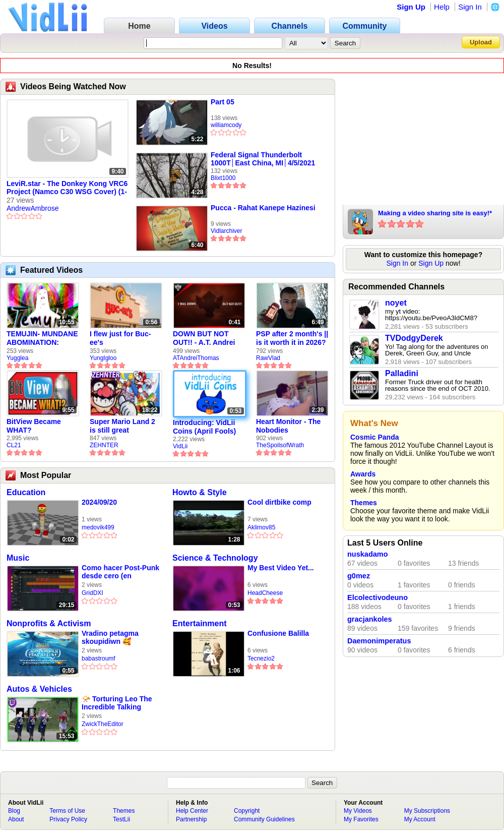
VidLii (180, 446)
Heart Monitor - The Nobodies (288, 426)
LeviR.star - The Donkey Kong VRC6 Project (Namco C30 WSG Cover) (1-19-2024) (67, 188)
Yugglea (17, 358)
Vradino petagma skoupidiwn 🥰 (110, 637)
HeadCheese (265, 593)
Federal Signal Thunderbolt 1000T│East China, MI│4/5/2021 (263, 159)
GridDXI (92, 593)
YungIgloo (103, 358)
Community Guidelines (264, 819)
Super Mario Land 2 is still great (122, 426)
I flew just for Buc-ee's (120, 338)
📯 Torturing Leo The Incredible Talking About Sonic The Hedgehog (117, 703)
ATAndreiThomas (196, 358)
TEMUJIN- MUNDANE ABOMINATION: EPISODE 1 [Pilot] (42, 338)
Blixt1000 (223, 178)
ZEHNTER (104, 445)
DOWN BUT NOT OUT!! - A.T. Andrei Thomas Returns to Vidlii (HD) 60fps (205, 338)
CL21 (14, 445)
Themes (364, 503)
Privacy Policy (68, 819)
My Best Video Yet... (281, 568)
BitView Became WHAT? (34, 426)
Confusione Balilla (278, 633)
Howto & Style (200, 492)
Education (26, 492)
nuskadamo (368, 554)
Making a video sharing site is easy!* (435, 213)
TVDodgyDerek (414, 338)
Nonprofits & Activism (49, 623)
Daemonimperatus (379, 641)
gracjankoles (370, 619)
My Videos (358, 811)
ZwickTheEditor (103, 724)
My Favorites (361, 819)
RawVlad (268, 358)
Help (442, 7)
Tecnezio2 (261, 658)
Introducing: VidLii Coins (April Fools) (204, 427)
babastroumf (99, 658)
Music (18, 558)
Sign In (470, 7)
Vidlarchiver (226, 231)
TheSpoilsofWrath (280, 445)
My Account (420, 819)
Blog (14, 811)
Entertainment (200, 623)
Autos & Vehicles (39, 689)
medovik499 (98, 527)
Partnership (191, 819)
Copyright (247, 811)
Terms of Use (67, 811)
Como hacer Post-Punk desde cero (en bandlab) (120, 572)
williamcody (226, 125)
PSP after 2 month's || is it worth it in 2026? (292, 338)
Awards (363, 474)
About (16, 819)
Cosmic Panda (374, 437)
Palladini (402, 373)
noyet (396, 303)
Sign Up (411, 7)
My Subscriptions (427, 811)
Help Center (192, 811)
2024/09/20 (99, 502)
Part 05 (223, 102)
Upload (481, 42)
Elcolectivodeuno (377, 597)
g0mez (359, 576)
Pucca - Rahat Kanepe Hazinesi (263, 208)
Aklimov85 (261, 527)
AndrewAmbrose (33, 208)
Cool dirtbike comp (279, 502)
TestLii (121, 819)
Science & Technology (215, 558)
